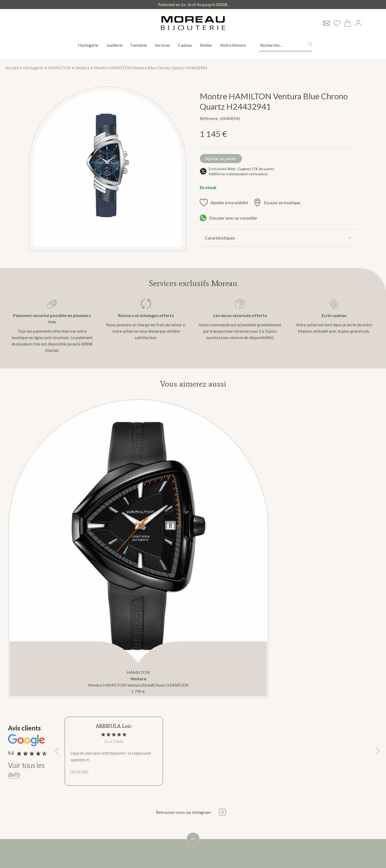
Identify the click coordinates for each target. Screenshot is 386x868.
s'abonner (236, 856)
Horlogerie (88, 45)
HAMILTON (59, 68)
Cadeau (185, 45)
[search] (310, 45)
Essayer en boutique (277, 205)
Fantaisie (139, 45)
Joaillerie (114, 45)
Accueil (12, 68)
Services (162, 45)
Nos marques (55, 839)
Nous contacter (57, 858)
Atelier (206, 45)
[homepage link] (193, 23)
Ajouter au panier (226, 159)
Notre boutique (57, 849)
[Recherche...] (279, 45)
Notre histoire (233, 45)
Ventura (82, 68)
